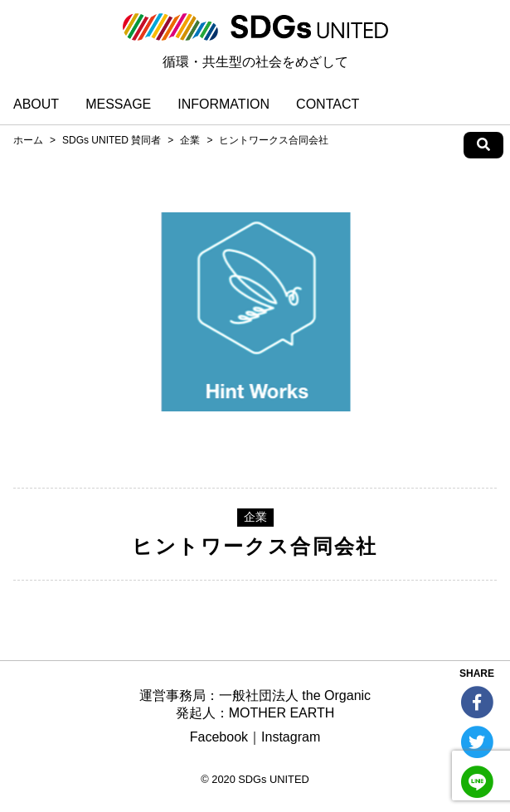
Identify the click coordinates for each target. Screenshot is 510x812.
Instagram (291, 737)
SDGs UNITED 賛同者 (112, 140)
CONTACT (328, 104)
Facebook (219, 737)
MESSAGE (118, 104)
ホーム (28, 140)
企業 (190, 140)
